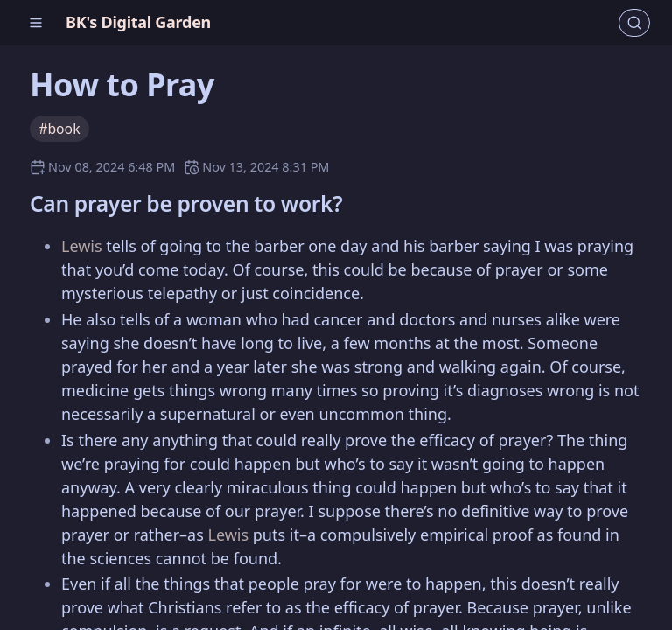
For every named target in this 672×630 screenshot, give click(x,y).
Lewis (82, 246)
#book (59, 129)
